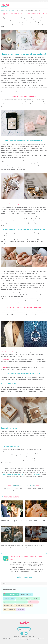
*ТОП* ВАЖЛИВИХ (12, 594)
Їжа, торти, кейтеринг (22, 602)
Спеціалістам (21, 609)
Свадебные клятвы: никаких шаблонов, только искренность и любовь (11, 521)
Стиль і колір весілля (5, 544)
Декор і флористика (9, 602)
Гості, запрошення (19, 606)
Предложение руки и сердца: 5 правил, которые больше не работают (35, 521)
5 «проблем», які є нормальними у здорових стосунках (13, 489)
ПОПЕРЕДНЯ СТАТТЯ (17, 486)
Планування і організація (23, 598)
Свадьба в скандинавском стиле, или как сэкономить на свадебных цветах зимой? (12, 546)
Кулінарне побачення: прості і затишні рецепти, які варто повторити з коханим (35, 546)
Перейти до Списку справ (24, 577)
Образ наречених (33, 602)
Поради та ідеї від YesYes (30, 544)
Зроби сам (29, 606)
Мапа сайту (17, 636)
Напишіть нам (44, 1)
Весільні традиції (4, 519)
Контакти (31, 636)
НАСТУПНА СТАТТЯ (31, 486)
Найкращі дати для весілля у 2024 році (35, 489)
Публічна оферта (24, 636)
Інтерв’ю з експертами (10, 609)
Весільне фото (35, 598)
